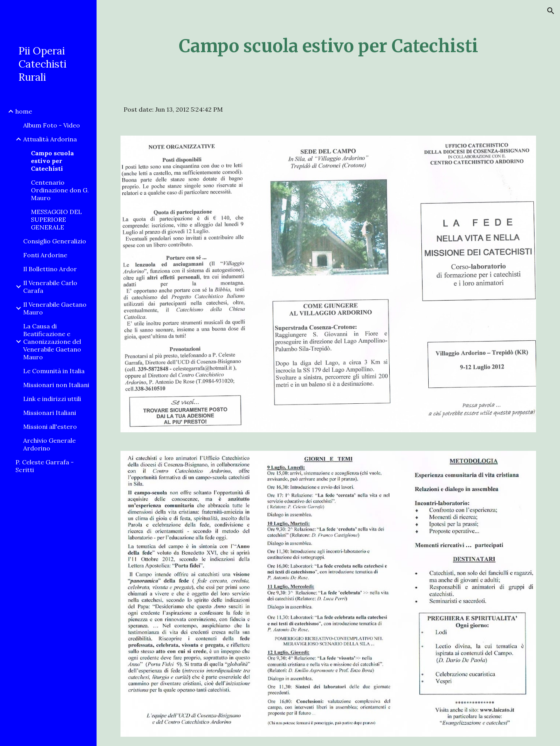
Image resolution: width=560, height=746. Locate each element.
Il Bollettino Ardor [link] (50, 269)
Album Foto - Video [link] (52, 125)
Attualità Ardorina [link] (50, 139)
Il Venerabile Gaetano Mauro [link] (55, 308)
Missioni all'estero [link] (50, 427)
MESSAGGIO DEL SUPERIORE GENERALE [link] (56, 219)
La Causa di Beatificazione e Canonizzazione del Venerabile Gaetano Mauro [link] (52, 342)
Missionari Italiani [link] (50, 413)
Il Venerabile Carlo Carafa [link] (50, 287)
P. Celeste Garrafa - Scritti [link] (45, 466)
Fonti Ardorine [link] (45, 255)
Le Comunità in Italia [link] (54, 371)
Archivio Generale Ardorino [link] (49, 444)
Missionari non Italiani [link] (56, 385)
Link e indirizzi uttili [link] (52, 399)
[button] (551, 11)
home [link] (24, 111)
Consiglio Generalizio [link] (55, 241)
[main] (328, 46)
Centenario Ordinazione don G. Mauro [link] (60, 190)
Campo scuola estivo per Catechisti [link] (52, 161)
